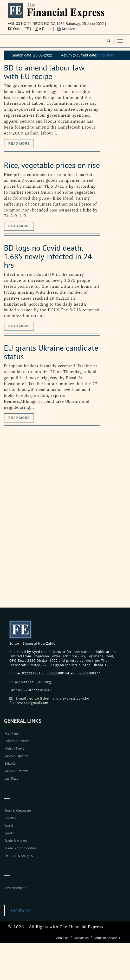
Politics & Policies (17, 741)
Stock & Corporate (18, 811)
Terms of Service (105, 938)
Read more (19, 144)
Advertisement (15, 888)
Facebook (21, 910)
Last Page (11, 778)
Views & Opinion (16, 756)
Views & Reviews (16, 771)
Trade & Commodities (20, 848)
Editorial (10, 763)
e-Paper (44, 29)
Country (10, 818)
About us (62, 938)
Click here (106, 55)
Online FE (19, 29)
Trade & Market (16, 841)
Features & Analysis (19, 856)
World (9, 826)
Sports (9, 833)
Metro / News (14, 748)
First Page (11, 733)
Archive (66, 29)
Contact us (81, 938)
